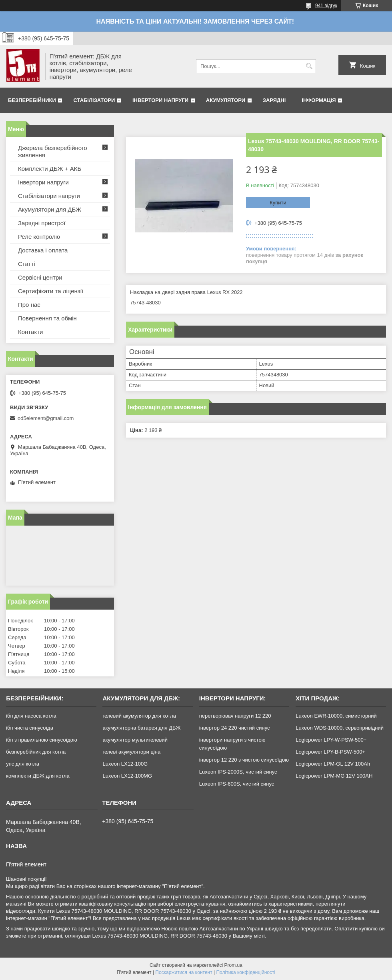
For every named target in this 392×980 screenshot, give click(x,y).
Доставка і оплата (43, 250)
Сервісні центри (40, 277)
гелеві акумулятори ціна (131, 752)
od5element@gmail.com (46, 418)
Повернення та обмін (47, 318)
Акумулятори (226, 100)
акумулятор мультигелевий (135, 740)
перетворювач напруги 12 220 (235, 716)
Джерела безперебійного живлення (53, 151)
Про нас (29, 305)
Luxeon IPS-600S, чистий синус (237, 784)
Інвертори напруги (160, 100)
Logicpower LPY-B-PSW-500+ (330, 752)
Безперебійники (32, 100)
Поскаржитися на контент (184, 972)
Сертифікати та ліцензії (51, 291)
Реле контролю (39, 237)
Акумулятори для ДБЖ (50, 209)
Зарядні (274, 100)
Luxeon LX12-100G (125, 764)
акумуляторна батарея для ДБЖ (141, 728)
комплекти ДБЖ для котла (38, 776)
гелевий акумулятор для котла (139, 716)
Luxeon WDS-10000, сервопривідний (340, 728)
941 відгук (326, 6)
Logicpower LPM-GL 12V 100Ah (333, 764)
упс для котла (23, 764)
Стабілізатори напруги (49, 196)
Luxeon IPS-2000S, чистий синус (238, 772)
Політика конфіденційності (246, 972)
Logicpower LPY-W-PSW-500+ (331, 740)
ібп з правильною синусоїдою (42, 740)
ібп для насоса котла (31, 716)
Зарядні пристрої (42, 223)
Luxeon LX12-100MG (127, 776)
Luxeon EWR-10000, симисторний (336, 716)
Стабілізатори (94, 100)
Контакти (30, 332)
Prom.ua (233, 965)
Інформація (319, 100)
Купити (278, 203)
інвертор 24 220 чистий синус (235, 728)
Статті (27, 264)
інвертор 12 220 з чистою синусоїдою (244, 760)
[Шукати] (309, 66)
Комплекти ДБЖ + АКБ (50, 169)
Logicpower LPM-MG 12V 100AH (334, 776)
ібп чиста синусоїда (30, 728)
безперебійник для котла (36, 752)
